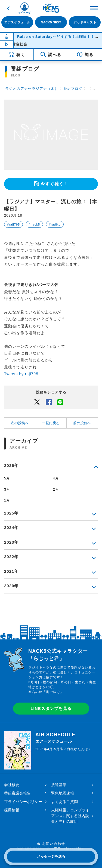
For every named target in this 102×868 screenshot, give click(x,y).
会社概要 (12, 785)
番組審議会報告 (17, 793)
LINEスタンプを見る (51, 708)
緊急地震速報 (63, 793)
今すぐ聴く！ (54, 184)
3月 (7, 489)
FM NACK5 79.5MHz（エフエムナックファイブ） (51, 8)
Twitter (37, 402)
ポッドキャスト (85, 22)
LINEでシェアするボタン (60, 402)
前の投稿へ (82, 423)
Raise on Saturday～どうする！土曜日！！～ (58, 37)
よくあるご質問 (64, 802)
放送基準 (59, 785)
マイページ (24, 13)
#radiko (55, 224)
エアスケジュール (17, 22)
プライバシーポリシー (23, 802)
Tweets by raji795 (21, 374)
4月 (56, 478)
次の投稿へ (20, 423)
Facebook (49, 402)
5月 (7, 478)
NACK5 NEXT (51, 22)
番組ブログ (73, 89)
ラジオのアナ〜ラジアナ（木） (32, 89)
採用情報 (12, 810)
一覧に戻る (51, 423)
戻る (8, 8)
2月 (56, 489)
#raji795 (13, 224)
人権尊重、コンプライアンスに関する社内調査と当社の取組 (70, 816)
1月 (7, 500)
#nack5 (34, 224)
